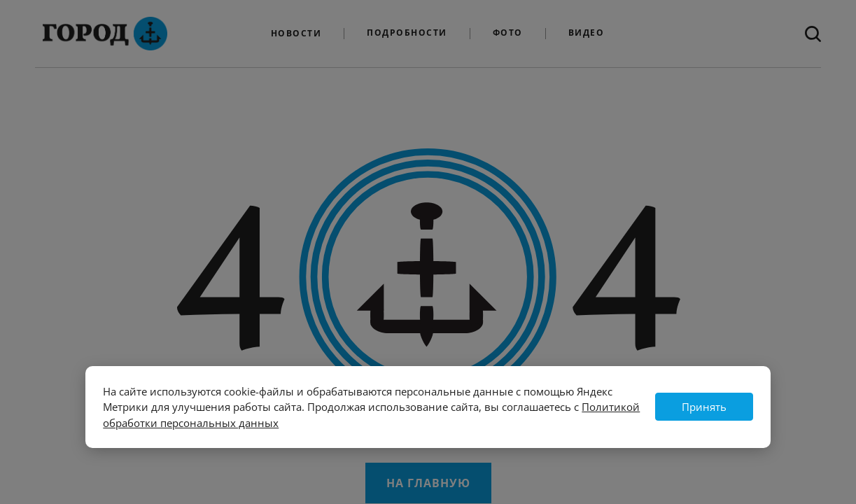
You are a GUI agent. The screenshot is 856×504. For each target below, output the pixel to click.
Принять (704, 407)
